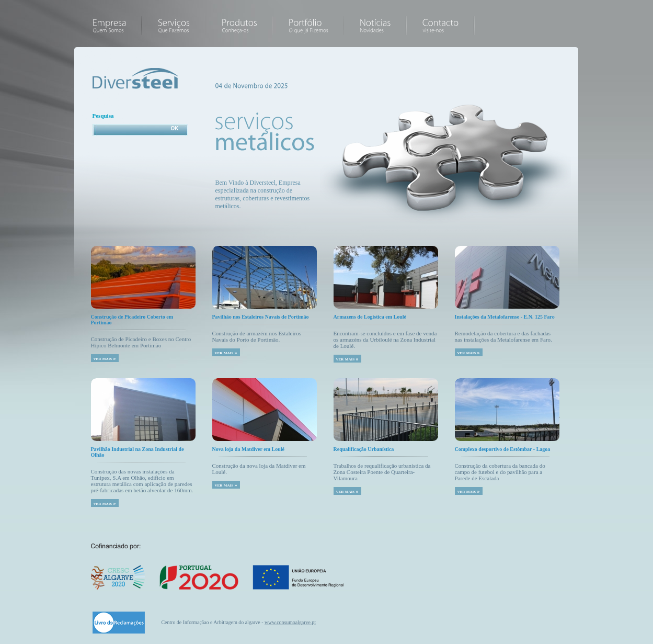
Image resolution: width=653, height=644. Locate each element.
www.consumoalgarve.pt (290, 622)
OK (175, 128)
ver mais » (105, 358)
